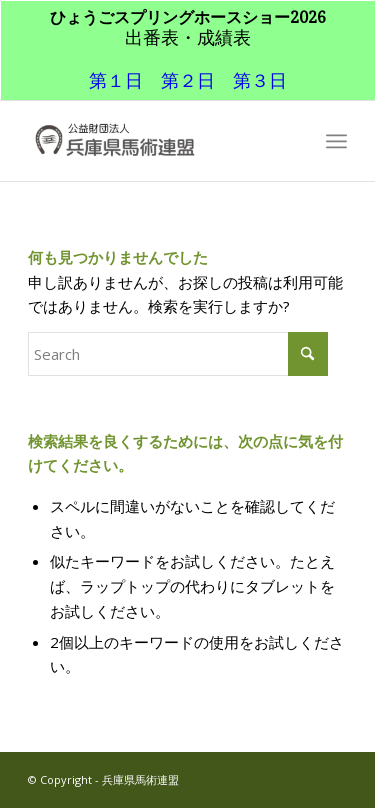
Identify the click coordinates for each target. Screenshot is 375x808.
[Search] (178, 354)
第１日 (116, 80)
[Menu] (336, 141)
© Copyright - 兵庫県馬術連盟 (103, 779)
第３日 (260, 80)
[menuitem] (336, 141)
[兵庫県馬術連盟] (155, 141)
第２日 (188, 80)
